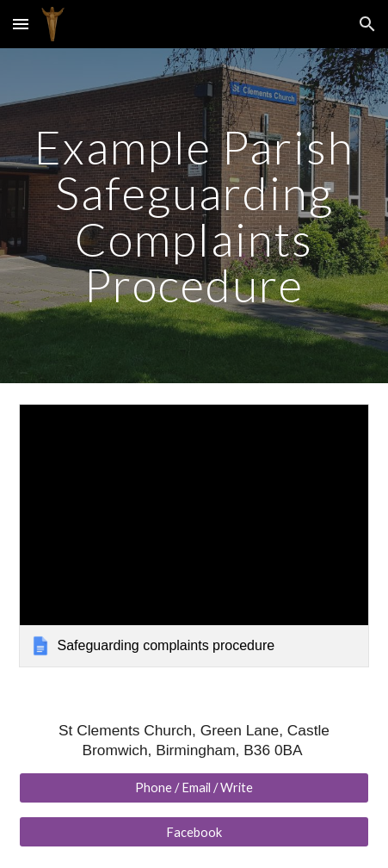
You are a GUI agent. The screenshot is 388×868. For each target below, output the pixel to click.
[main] (194, 216)
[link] (194, 536)
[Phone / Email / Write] (194, 788)
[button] (21, 24)
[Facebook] (194, 832)
